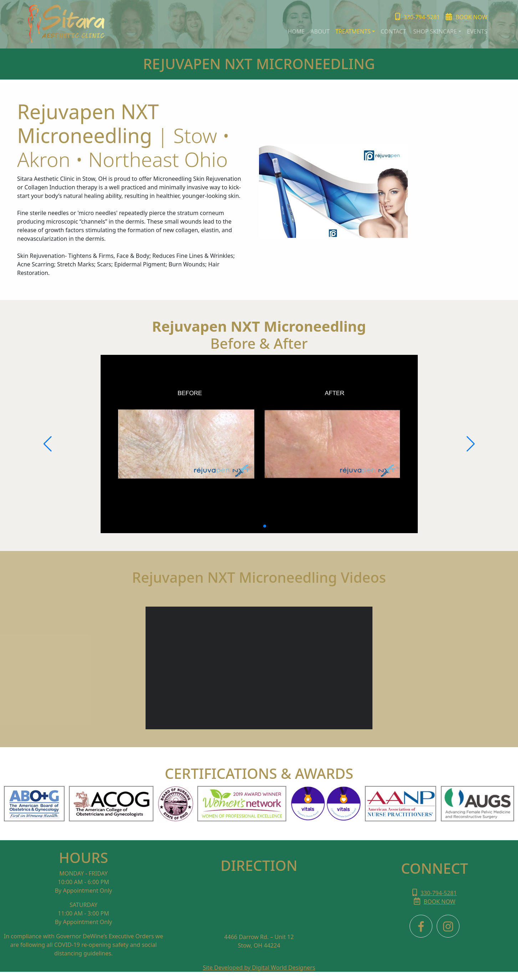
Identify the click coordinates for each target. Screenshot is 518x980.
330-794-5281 (418, 17)
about (320, 31)
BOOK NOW (435, 902)
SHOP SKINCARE (435, 31)
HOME (296, 31)
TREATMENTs (353, 31)
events (477, 31)
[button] (253, 526)
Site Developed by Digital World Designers (259, 968)
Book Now (466, 17)
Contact (394, 31)
